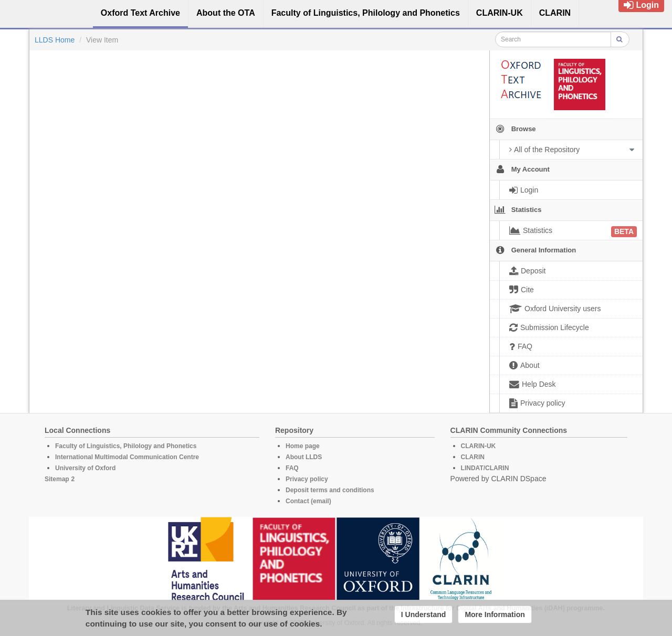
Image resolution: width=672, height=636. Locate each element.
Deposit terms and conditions (330, 490)
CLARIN (473, 457)
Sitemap (57, 479)
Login (641, 5)
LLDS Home (55, 40)
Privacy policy (307, 479)
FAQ (292, 468)
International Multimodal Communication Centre (127, 457)
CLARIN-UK (479, 446)
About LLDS (304, 457)
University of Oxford (85, 468)
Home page (303, 446)
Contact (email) (308, 501)
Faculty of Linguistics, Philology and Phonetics (126, 446)
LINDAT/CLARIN (485, 468)
